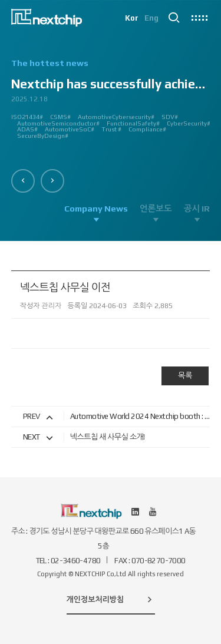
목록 (185, 376)
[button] (23, 181)
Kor (132, 18)
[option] (111, 103)
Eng (151, 18)
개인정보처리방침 (111, 599)
